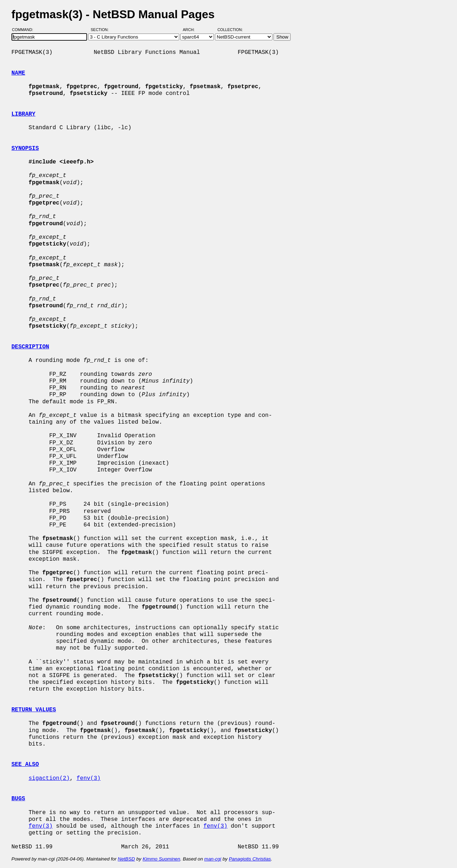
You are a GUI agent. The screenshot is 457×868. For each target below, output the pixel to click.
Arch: (192, 30)
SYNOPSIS (25, 148)
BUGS (18, 799)
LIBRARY (23, 114)
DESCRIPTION (30, 347)
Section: (101, 30)
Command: (25, 30)
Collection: (230, 30)
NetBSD (126, 859)
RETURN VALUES (34, 710)
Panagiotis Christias (250, 859)
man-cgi (213, 859)
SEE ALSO (25, 764)
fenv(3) (88, 778)
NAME (18, 73)
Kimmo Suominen (161, 859)
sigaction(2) (49, 778)
